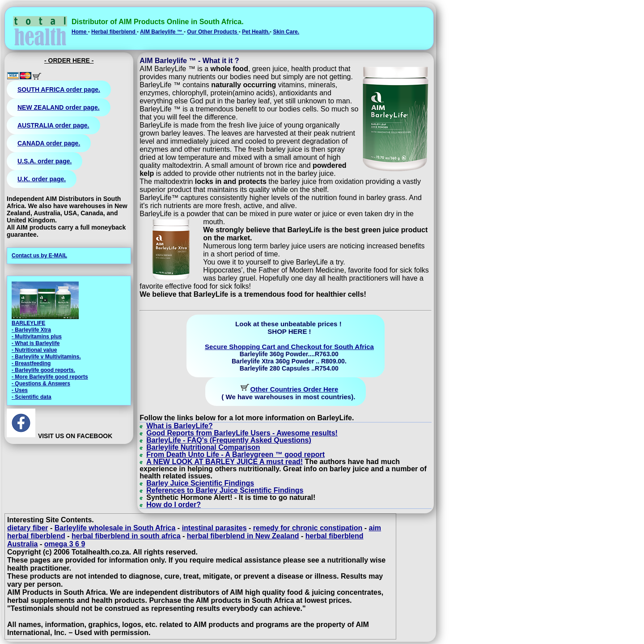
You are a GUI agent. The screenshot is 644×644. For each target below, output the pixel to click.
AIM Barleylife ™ (162, 32)
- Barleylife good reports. (43, 370)
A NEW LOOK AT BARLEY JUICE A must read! (225, 462)
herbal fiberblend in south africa (126, 536)
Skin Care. (286, 32)
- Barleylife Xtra (31, 330)
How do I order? (174, 505)
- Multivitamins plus (37, 337)
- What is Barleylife (36, 343)
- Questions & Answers (41, 384)
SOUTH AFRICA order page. (59, 90)
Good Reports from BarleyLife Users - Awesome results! (242, 433)
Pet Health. (256, 32)
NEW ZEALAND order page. (59, 107)
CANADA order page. (49, 143)
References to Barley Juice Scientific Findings (225, 490)
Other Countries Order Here (294, 389)
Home (80, 32)
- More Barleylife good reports (50, 377)
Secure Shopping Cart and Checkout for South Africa (289, 347)
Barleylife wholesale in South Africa (115, 528)
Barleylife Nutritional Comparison (203, 447)
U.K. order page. (42, 179)
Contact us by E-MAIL (39, 256)
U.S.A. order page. (44, 161)
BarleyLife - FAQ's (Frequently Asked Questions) (229, 440)
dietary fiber (28, 528)
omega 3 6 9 (65, 544)
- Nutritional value (34, 350)
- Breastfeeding (31, 363)
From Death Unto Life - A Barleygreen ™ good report (235, 454)
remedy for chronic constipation (308, 528)
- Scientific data (32, 397)
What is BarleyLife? (179, 426)
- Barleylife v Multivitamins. (46, 357)
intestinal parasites (214, 528)
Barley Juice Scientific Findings (200, 483)
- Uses (20, 390)
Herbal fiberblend (114, 32)
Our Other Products (213, 32)
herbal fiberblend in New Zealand (243, 536)
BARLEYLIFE (28, 323)
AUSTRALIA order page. (53, 125)
